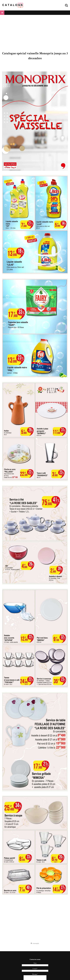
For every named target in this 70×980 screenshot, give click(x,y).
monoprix (36, 943)
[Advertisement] (35, 33)
